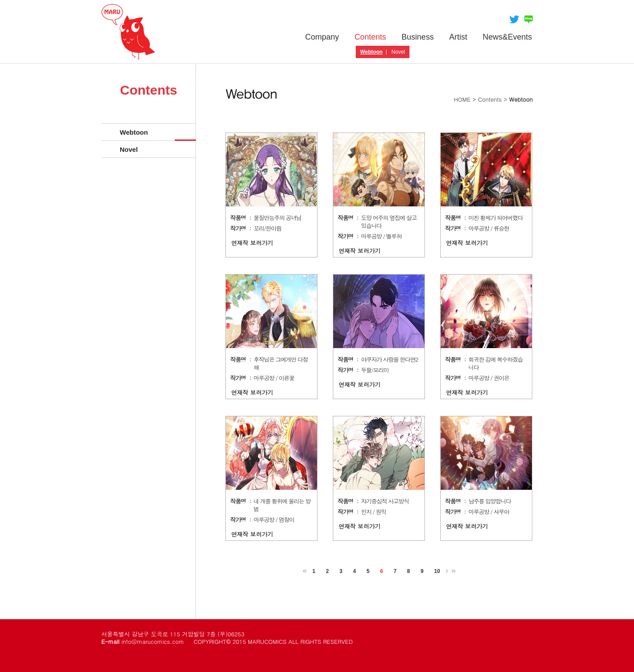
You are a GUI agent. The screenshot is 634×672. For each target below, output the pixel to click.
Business (418, 37)
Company (322, 37)
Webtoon (371, 52)
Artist (458, 37)
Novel (398, 52)
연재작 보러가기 (252, 243)
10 (437, 571)
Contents (370, 37)
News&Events (507, 37)
